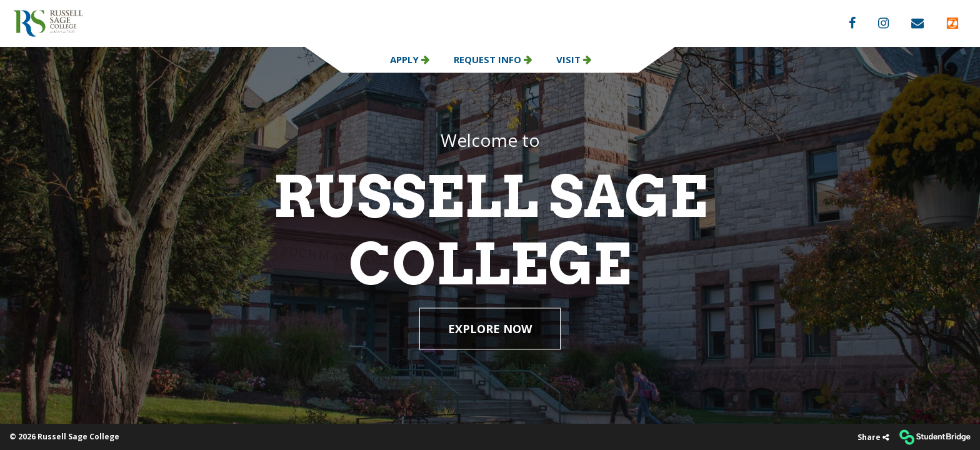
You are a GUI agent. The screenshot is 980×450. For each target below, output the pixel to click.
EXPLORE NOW (490, 329)
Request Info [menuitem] (489, 59)
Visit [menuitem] (570, 59)
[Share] (873, 437)
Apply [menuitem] (406, 59)
